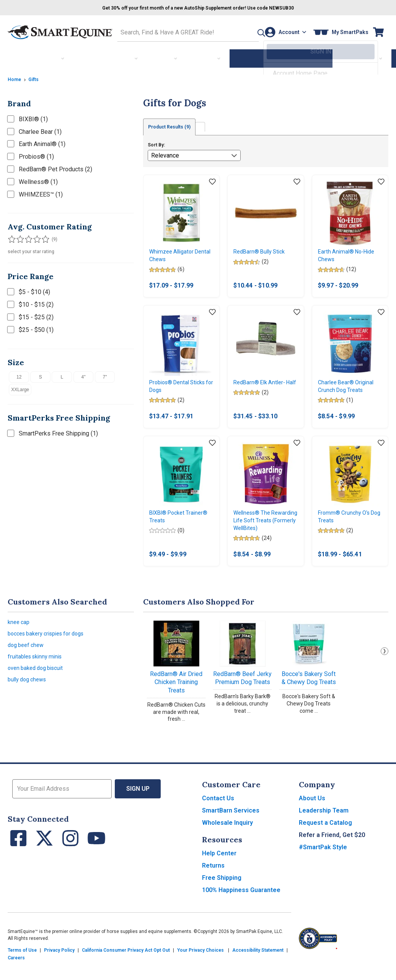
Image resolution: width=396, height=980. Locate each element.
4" (84, 375)
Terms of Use (22, 969)
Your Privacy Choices (200, 969)
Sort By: (156, 143)
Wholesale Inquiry (227, 841)
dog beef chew (28, 667)
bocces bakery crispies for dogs (51, 654)
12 (19, 375)
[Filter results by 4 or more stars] (34, 237)
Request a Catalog (325, 841)
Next (385, 670)
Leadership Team (324, 829)
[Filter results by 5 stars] (42, 237)
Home (15, 77)
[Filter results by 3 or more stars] (27, 237)
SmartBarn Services (231, 829)
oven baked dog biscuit (39, 693)
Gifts (36, 77)
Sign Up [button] (138, 807)
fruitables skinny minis (38, 680)
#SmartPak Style (323, 865)
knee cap (20, 641)
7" (105, 375)
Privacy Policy (59, 969)
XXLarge (20, 387)
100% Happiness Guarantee (241, 908)
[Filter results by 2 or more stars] (19, 237)
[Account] (283, 31)
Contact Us (218, 817)
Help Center (219, 872)
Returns (213, 884)
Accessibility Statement (258, 969)
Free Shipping (222, 896)
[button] (244, 31)
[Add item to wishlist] (212, 180)
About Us (312, 817)
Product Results (175, 125)
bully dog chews (29, 706)
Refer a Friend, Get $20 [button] (332, 853)
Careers (16, 976)
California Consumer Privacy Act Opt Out (126, 969)
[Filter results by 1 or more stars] (11, 237)
